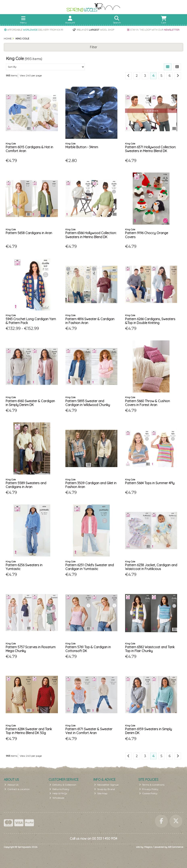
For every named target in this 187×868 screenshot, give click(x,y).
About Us (11, 785)
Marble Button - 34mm (82, 147)
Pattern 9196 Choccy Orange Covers (147, 235)
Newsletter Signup (106, 785)
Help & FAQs (58, 793)
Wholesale (57, 798)
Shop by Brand (104, 789)
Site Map (101, 793)
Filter (94, 47)
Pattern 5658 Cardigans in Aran (29, 233)
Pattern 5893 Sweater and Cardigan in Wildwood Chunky (88, 403)
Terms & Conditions (152, 785)
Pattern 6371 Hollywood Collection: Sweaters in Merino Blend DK (150, 149)
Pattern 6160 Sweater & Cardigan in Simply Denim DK (30, 403)
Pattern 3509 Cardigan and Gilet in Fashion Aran (91, 485)
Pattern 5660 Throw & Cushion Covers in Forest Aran (147, 403)
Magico (148, 847)
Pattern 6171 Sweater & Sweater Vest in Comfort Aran (89, 731)
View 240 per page (31, 75)
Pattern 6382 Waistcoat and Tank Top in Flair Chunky (150, 649)
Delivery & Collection (63, 785)
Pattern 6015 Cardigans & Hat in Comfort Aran (29, 149)
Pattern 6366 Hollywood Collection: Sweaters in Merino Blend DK (91, 235)
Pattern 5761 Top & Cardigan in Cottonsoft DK (88, 649)
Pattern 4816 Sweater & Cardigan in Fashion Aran (90, 321)
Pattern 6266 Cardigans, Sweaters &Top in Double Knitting (150, 321)
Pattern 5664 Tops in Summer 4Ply (150, 483)
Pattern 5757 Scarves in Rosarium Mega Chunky (31, 649)
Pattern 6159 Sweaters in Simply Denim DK (148, 731)
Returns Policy (59, 789)
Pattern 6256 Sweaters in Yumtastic (24, 567)
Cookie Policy (148, 793)
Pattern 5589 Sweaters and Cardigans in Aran (26, 485)
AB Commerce (176, 847)
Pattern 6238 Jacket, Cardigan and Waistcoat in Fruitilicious (151, 567)
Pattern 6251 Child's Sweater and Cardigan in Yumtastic (90, 567)
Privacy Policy (149, 789)
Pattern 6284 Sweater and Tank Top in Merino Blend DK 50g (29, 731)
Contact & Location (17, 789)
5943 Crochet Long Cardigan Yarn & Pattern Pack (31, 321)
